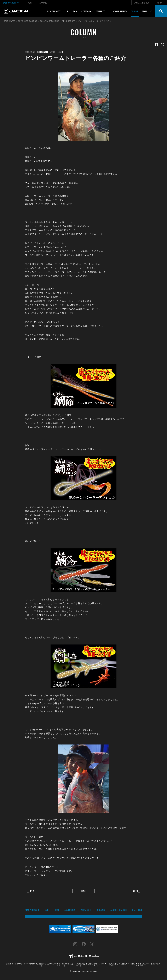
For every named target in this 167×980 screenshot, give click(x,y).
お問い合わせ (29, 966)
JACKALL (60, 52)
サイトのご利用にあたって (65, 967)
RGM (30, 3)
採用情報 (18, 966)
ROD (75, 11)
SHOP (160, 3)
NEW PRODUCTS (54, 11)
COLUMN (135, 11)
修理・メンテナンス (101, 967)
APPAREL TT (45, 3)
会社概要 (10, 966)
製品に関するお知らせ (85, 967)
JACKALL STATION (142, 3)
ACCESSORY (86, 11)
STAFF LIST (147, 11)
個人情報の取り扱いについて (46, 967)
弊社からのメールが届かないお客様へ (148, 967)
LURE (67, 11)
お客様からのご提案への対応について (122, 967)
